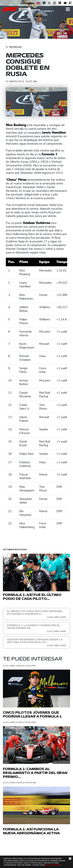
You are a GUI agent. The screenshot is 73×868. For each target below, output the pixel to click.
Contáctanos (27, 3)
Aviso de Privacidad (53, 865)
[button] (10, 102)
